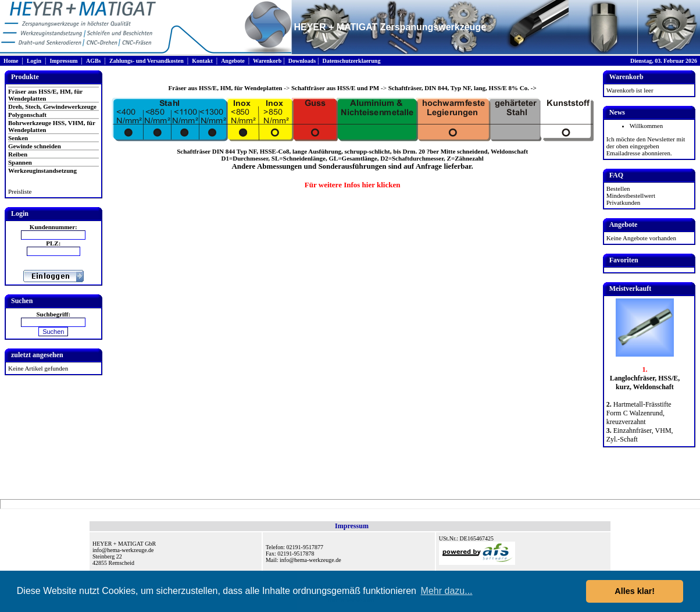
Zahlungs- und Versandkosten (147, 61)
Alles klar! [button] (635, 591)
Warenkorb (267, 61)
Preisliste (20, 191)
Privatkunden (624, 202)
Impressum (63, 61)
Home (11, 61)
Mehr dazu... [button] (447, 591)
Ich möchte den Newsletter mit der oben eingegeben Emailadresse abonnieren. (646, 146)
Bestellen (618, 188)
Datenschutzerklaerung (351, 61)
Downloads (302, 61)
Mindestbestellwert (631, 195)
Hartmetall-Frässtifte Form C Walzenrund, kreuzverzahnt (639, 413)
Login (34, 61)
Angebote (233, 61)
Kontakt (202, 61)
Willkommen (647, 126)
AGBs (94, 61)
